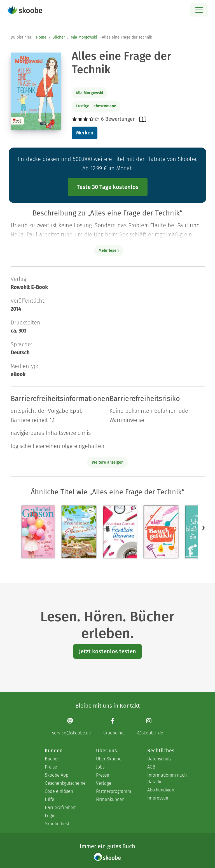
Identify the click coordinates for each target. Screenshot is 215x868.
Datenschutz (159, 759)
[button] (204, 528)
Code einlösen (59, 791)
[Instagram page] (150, 726)
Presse (103, 775)
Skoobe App (57, 775)
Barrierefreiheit (60, 807)
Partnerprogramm (114, 791)
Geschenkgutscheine (65, 783)
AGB (151, 767)
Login (50, 816)
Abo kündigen (161, 790)
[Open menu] (199, 10)
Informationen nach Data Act (167, 778)
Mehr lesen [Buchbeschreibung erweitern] (109, 251)
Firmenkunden (110, 799)
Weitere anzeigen (108, 462)
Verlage (104, 783)
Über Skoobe (109, 759)
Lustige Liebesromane (96, 106)
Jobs (100, 767)
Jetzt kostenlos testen (107, 651)
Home (41, 37)
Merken (85, 133)
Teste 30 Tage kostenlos (108, 187)
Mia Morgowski (84, 37)
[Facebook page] (114, 726)
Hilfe (50, 799)
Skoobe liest (57, 824)
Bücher (59, 37)
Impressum (158, 798)
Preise (51, 767)
